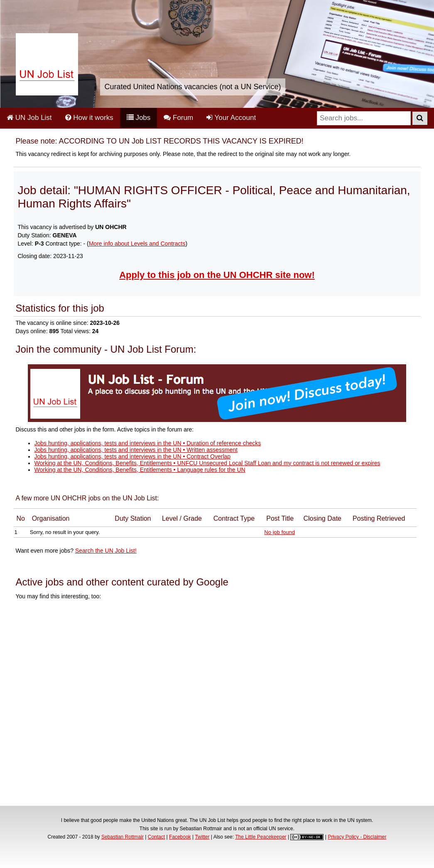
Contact (156, 837)
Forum (178, 118)
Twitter (202, 837)
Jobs (139, 118)
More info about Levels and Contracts (137, 244)
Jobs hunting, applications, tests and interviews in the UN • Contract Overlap (133, 456)
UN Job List (29, 118)
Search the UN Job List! (106, 551)
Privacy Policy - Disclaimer (357, 837)
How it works (89, 118)
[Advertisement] (217, 704)
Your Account (231, 118)
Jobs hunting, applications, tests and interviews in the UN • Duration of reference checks (148, 443)
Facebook (180, 837)
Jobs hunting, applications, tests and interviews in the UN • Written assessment (136, 450)
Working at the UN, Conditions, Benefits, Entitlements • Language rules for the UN (140, 470)
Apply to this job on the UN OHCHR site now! (217, 275)
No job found (280, 532)
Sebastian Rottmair (123, 837)
